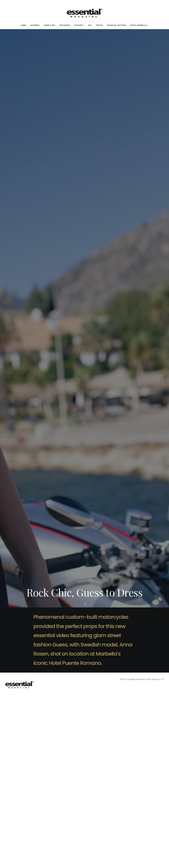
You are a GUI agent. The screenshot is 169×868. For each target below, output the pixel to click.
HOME (23, 25)
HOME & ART (50, 25)
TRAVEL (99, 25)
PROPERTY (79, 25)
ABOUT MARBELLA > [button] (139, 25)
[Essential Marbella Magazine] (84, 11)
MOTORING (65, 25)
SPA (90, 25)
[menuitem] (24, 25)
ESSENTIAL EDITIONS (117, 25)
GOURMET (35, 25)
